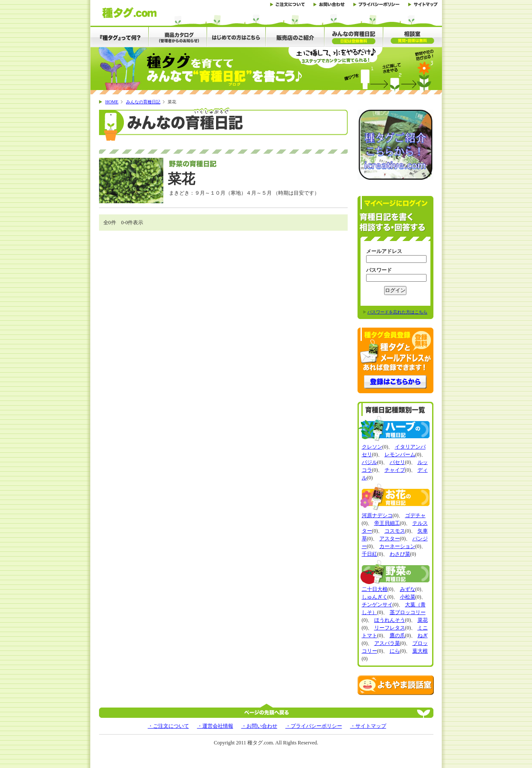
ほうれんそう (390, 620)
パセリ (397, 462)
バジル (370, 462)
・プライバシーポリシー (314, 726)
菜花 (423, 620)
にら (395, 651)
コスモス (395, 531)
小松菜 (408, 597)
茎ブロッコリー (408, 612)
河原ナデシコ (377, 515)
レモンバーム (400, 455)
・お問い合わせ (259, 726)
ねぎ (423, 635)
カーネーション (397, 546)
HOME (112, 102)
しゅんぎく (375, 597)
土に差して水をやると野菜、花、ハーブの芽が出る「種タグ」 (129, 13)
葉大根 (420, 651)
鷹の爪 (397, 635)
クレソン (372, 447)
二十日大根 (375, 589)
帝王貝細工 (387, 523)
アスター (390, 539)
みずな (408, 589)
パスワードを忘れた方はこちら (397, 312)
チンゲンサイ (377, 605)
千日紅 (370, 554)
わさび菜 (400, 554)
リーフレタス (390, 628)
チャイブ (395, 470)
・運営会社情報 (215, 726)
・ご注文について (168, 726)
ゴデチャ (415, 515)
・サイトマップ (368, 726)
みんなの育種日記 (143, 102)
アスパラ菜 (387, 643)
